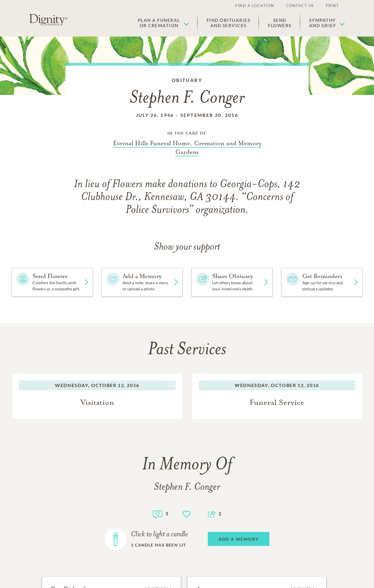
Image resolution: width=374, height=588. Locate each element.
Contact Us (300, 6)
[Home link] (48, 20)
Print (333, 6)
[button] (163, 23)
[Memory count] (158, 514)
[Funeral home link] (187, 148)
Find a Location (255, 6)
